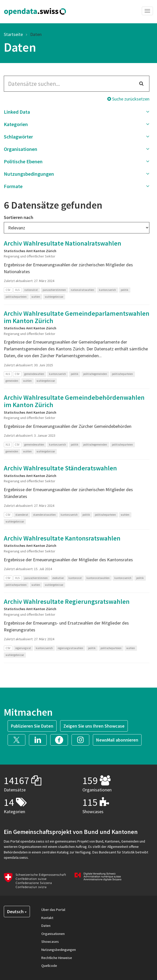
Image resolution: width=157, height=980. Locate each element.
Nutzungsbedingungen (59, 950)
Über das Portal (53, 910)
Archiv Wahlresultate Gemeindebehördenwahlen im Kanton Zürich (74, 401)
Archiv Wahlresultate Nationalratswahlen (63, 243)
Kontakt (47, 918)
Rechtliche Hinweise (57, 958)
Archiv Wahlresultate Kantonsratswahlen (62, 538)
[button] (77, 112)
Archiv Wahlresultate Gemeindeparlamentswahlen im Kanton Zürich (77, 317)
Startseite (13, 34)
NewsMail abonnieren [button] (117, 740)
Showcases (50, 942)
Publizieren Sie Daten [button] (32, 726)
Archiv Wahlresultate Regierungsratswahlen (67, 601)
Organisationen (53, 934)
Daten (36, 34)
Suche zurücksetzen (128, 99)
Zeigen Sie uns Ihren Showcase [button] (94, 726)
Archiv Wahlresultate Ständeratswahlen (60, 468)
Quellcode (49, 966)
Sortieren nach (19, 217)
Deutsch (17, 912)
